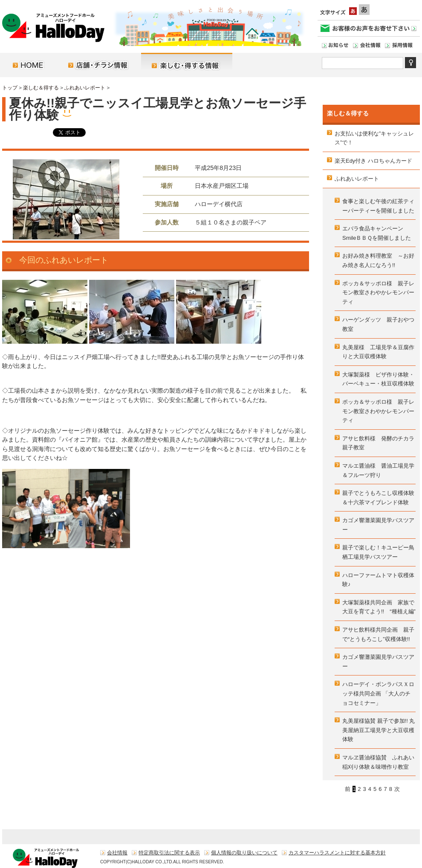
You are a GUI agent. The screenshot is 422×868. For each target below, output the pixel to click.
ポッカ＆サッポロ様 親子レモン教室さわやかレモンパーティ (378, 293)
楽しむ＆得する (41, 88)
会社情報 (117, 853)
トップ (10, 88)
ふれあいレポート (85, 88)
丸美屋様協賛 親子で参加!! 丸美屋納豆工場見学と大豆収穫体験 (379, 730)
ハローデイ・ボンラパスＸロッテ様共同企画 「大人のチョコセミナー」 (378, 693)
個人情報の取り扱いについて (244, 853)
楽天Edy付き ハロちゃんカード (373, 161)
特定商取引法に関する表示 (169, 853)
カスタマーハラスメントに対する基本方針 (337, 853)
